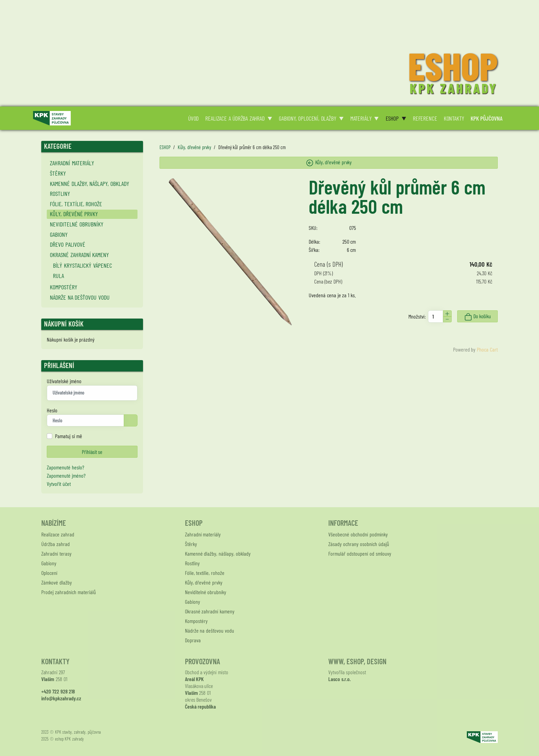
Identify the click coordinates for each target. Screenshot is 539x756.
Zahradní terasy (56, 553)
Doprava (193, 640)
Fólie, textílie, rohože (76, 204)
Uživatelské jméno (64, 381)
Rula (58, 276)
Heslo (52, 410)
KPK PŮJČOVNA (487, 118)
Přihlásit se (92, 452)
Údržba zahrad (56, 544)
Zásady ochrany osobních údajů (359, 544)
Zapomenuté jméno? (66, 475)
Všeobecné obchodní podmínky (358, 534)
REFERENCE (425, 118)
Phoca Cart (487, 349)
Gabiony (59, 234)
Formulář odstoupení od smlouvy (360, 553)
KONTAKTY (454, 118)
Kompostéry (64, 287)
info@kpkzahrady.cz (61, 698)
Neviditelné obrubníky (77, 224)
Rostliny (60, 193)
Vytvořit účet (59, 484)
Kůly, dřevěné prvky (74, 214)
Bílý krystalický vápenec (82, 265)
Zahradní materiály (72, 163)
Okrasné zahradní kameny (80, 255)
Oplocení (49, 573)
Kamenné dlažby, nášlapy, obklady (90, 184)
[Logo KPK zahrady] (52, 117)
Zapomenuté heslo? (65, 467)
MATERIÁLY (361, 118)
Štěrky (58, 173)
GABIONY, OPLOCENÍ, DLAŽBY (307, 118)
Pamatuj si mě (69, 436)
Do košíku (477, 317)
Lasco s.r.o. (339, 679)
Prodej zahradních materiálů (69, 592)
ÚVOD (193, 118)
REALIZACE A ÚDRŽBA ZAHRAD (235, 118)
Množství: (417, 316)
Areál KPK (195, 679)
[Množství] (435, 316)
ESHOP (392, 118)
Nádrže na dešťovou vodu (80, 297)
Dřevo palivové (68, 244)
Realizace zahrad (58, 534)
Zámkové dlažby (57, 582)
